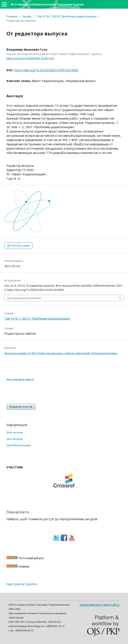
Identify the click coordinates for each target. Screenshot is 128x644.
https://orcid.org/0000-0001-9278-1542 (30, 58)
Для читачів (15, 432)
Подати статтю (21, 407)
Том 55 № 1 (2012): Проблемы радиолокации (67, 16)
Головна (12, 16)
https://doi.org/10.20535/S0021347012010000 (46, 70)
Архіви (27, 16)
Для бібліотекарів (19, 445)
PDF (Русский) (20, 246)
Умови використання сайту (99, 605)
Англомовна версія (20, 379)
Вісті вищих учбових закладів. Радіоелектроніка (47, 4)
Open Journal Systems (22, 584)
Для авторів (14, 439)
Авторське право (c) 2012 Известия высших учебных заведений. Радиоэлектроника (61, 353)
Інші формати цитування (24, 298)
